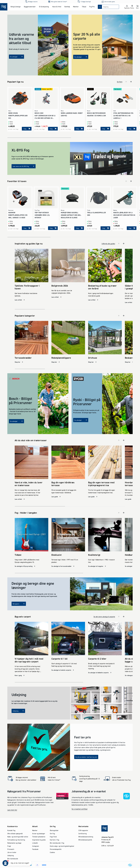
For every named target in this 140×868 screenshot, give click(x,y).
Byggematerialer (30, 7)
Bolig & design (16, 7)
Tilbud (84, 7)
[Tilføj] (27, 129)
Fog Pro (92, 7)
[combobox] (110, 7)
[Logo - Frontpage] (4, 7)
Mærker (76, 7)
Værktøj (67, 7)
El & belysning (44, 7)
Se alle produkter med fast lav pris (86, 750)
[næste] (131, 82)
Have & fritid (57, 7)
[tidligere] (126, 82)
